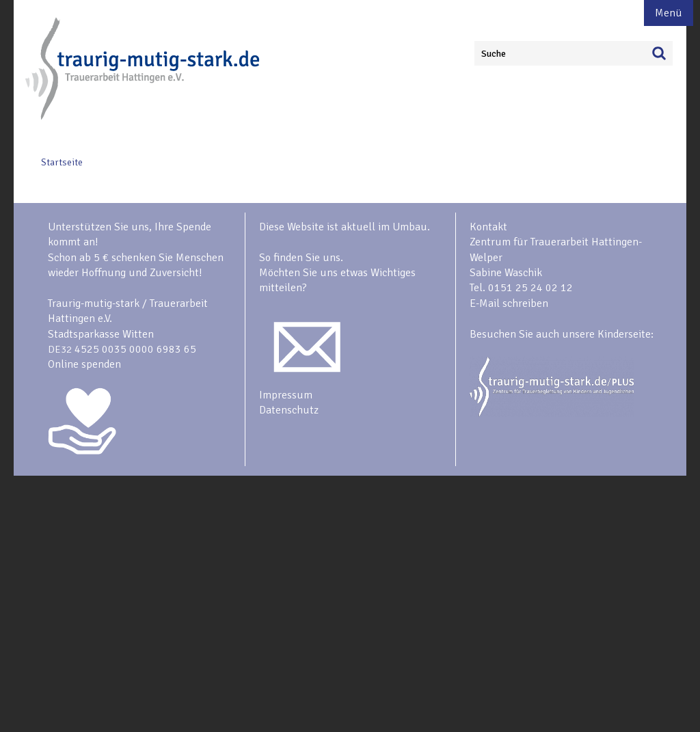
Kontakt (488, 227)
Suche (494, 54)
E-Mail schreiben (509, 303)
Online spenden (84, 364)
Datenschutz (289, 410)
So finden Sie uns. (301, 258)
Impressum (286, 395)
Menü (669, 13)
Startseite (62, 162)
